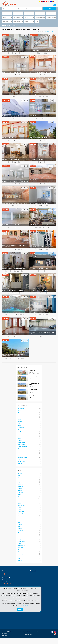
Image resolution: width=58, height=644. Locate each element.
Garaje (20, 435)
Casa (20, 421)
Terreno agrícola (22, 467)
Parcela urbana (22, 450)
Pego (20, 539)
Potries (20, 545)
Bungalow (21, 419)
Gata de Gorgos (22, 511)
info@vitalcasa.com (7, 580)
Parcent (20, 534)
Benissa (20, 494)
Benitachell (21, 498)
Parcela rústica (22, 448)
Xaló (19, 564)
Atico (20, 416)
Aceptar (20, 609)
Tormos (20, 555)
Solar (20, 465)
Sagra (20, 549)
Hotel (20, 438)
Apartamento (21, 414)
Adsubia (20, 479)
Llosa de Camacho (23, 519)
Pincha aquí (25, 605)
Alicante (20, 483)
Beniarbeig (21, 490)
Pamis (20, 532)
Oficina (20, 444)
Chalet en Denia (33, 371)
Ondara (20, 526)
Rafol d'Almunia (22, 547)
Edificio (20, 429)
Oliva (20, 524)
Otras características (9, 25)
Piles (20, 541)
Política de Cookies (29, 640)
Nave (20, 442)
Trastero (20, 469)
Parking (20, 454)
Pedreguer (21, 536)
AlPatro (20, 486)
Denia (20, 505)
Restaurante (21, 461)
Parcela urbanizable (23, 452)
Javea (20, 515)
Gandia (20, 509)
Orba (19, 528)
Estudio (20, 431)
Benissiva (21, 496)
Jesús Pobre (21, 517)
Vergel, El (21, 562)
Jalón (20, 513)
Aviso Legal (23, 638)
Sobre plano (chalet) (23, 463)
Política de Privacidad (33, 638)
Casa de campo (22, 423)
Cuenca (20, 503)
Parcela (20, 446)
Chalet (20, 425)
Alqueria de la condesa (24, 488)
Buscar (50, 9)
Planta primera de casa (24, 459)
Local (20, 440)
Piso (19, 457)
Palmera (20, 530)
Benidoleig (21, 492)
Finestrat (20, 507)
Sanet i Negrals (22, 551)
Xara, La (20, 566)
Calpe (20, 500)
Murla (20, 522)
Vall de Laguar (22, 560)
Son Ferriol (21, 553)
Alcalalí (20, 481)
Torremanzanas (22, 558)
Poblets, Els (21, 543)
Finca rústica (21, 433)
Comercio (21, 427)
